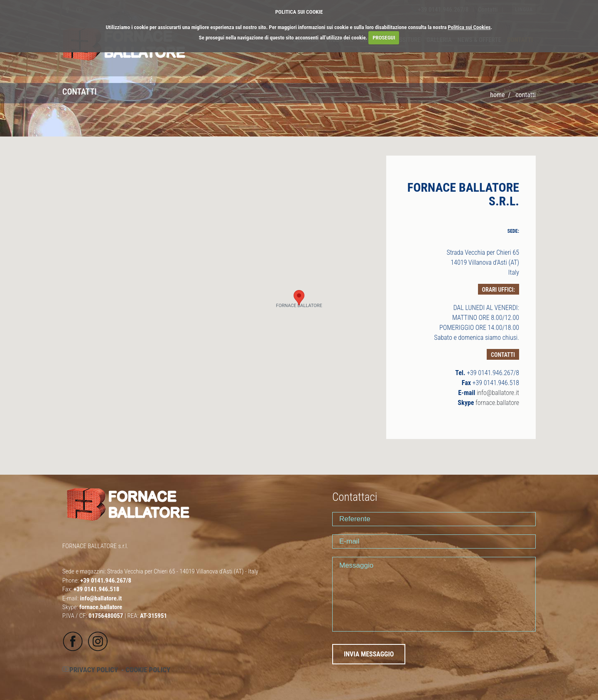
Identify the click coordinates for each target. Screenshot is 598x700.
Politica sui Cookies (469, 27)
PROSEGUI (384, 38)
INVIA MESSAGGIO (369, 654)
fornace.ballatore (497, 403)
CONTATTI (526, 95)
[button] (299, 298)
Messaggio (434, 594)
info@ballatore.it (498, 393)
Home (497, 95)
